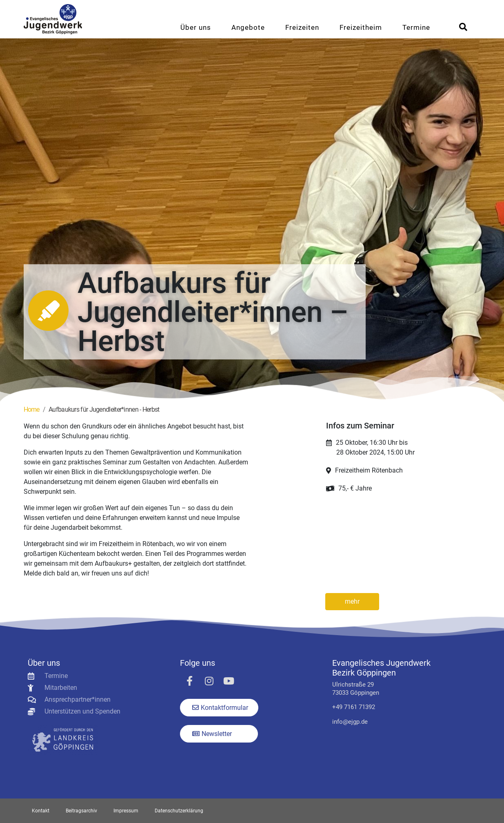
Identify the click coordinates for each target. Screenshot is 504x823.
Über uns (196, 27)
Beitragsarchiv (81, 811)
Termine (416, 27)
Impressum (126, 811)
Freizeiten (302, 27)
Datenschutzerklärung (179, 811)
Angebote (248, 27)
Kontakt (41, 811)
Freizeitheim (361, 27)
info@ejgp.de (350, 722)
